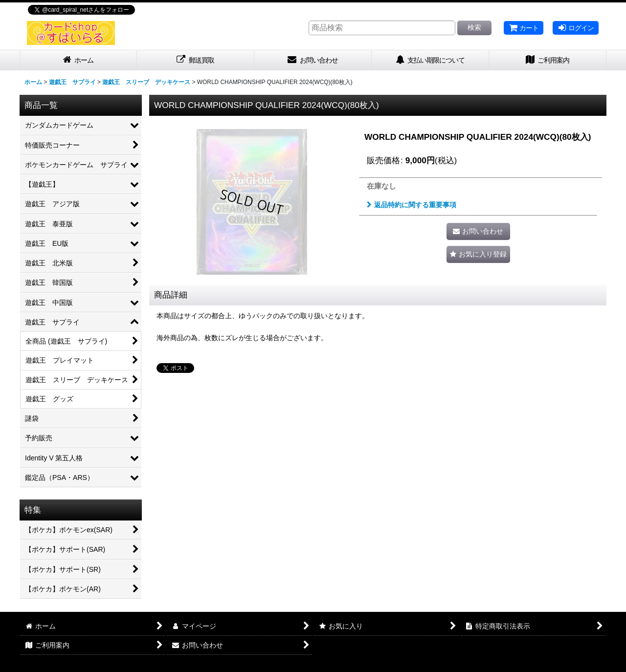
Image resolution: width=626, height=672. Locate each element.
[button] (478, 254)
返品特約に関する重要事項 (412, 205)
